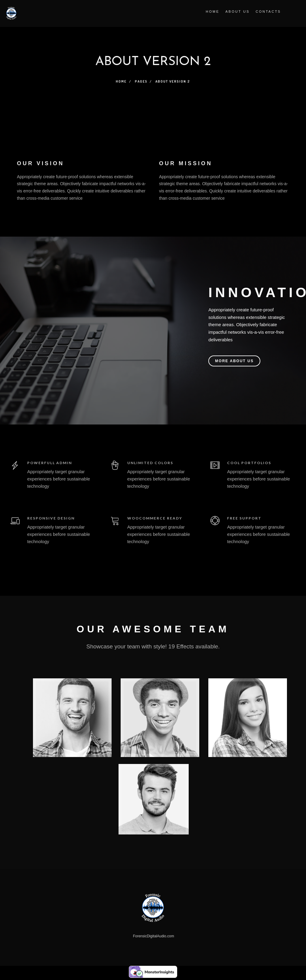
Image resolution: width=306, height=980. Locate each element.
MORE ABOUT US (234, 361)
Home (212, 11)
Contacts (267, 11)
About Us (236, 11)
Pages (141, 81)
